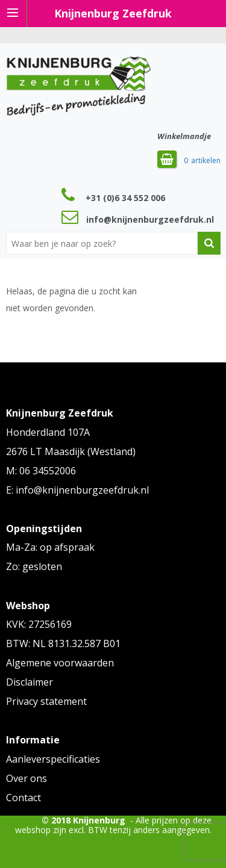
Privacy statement (46, 701)
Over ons (27, 778)
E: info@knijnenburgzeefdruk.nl (77, 490)
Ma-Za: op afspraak (50, 547)
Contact (24, 798)
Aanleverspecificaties (53, 759)
